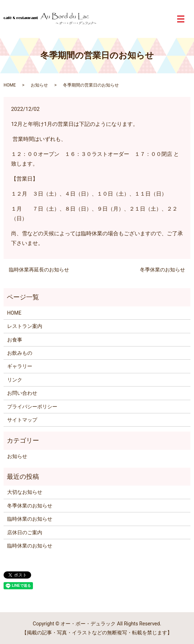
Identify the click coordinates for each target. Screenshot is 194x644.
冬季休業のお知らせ (163, 270)
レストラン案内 (25, 326)
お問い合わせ (22, 393)
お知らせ (39, 85)
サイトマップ (22, 420)
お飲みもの (20, 353)
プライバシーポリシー (32, 407)
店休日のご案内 (25, 532)
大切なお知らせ (25, 492)
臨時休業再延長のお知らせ (39, 270)
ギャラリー (20, 366)
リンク (15, 380)
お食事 (15, 340)
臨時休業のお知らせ (30, 519)
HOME (10, 85)
